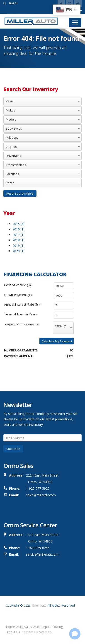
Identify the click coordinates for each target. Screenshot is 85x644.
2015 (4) (18, 224)
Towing (57, 627)
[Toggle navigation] (75, 22)
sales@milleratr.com (41, 495)
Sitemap (45, 632)
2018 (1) (18, 240)
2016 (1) (18, 229)
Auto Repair (42, 627)
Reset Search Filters (20, 194)
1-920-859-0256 (38, 548)
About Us (13, 632)
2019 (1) (18, 246)
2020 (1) (18, 251)
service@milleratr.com (42, 554)
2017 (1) (18, 235)
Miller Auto (39, 605)
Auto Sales (24, 627)
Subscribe (13, 449)
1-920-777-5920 (38, 488)
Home (10, 627)
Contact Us (30, 632)
